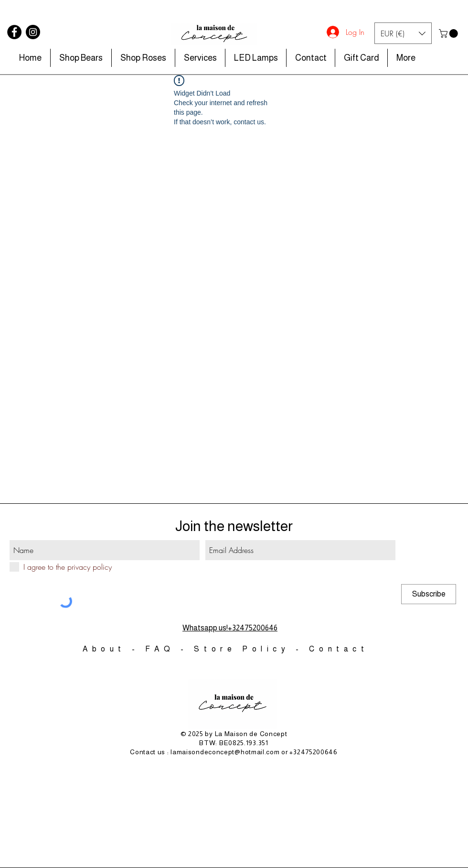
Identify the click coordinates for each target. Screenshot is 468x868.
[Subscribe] (429, 594)
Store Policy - (251, 649)
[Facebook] (14, 32)
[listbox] (403, 33)
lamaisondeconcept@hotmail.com (225, 752)
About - (114, 649)
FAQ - (170, 649)
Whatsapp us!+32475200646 (230, 628)
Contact (339, 649)
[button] (403, 33)
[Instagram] (33, 32)
